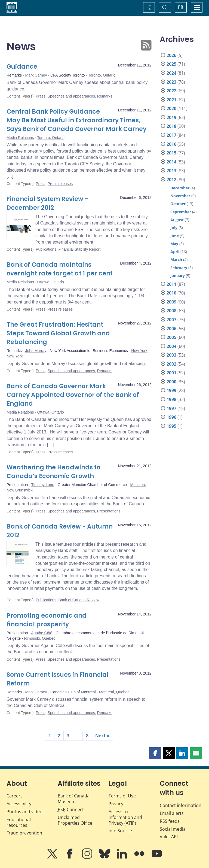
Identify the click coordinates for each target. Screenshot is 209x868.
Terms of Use (122, 796)
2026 (171, 55)
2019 (171, 117)
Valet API (169, 837)
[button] (155, 753)
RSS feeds (170, 821)
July (174, 228)
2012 (171, 180)
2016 (171, 144)
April (175, 252)
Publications (46, 249)
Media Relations (20, 138)
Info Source (120, 831)
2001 (171, 373)
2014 (171, 162)
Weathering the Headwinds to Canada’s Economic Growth (53, 472)
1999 (171, 390)
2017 (171, 135)
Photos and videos (26, 812)
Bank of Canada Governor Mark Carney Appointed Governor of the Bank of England (73, 395)
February (179, 268)
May (174, 244)
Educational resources (19, 822)
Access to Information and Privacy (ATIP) (125, 817)
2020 (171, 108)
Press (41, 96)
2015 (171, 153)
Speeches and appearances (71, 96)
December (180, 188)
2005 (171, 337)
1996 (171, 417)
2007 (171, 320)
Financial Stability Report (79, 249)
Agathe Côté (42, 633)
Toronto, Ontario (102, 75)
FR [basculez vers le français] (181, 7)
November (180, 196)
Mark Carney (36, 75)
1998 (171, 399)
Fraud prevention (24, 833)
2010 (171, 293)
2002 (171, 364)
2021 (171, 100)
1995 (171, 426)
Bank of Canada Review (79, 600)
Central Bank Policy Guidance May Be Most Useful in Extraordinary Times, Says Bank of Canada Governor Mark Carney (76, 120)
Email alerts (172, 813)
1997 (171, 408)
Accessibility (19, 804)
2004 (171, 346)
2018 (171, 126)
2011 (171, 284)
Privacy (116, 804)
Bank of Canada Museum (74, 799)
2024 (171, 73)
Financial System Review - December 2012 (47, 203)
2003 (171, 355)
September (181, 212)
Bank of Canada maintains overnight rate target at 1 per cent (60, 269)
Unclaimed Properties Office (75, 820)
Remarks (105, 96)
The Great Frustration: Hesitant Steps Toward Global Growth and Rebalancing (58, 333)
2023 (171, 82)
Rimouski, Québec (40, 638)
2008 (171, 311)
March (176, 260)
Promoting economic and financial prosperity (47, 620)
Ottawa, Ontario (51, 282)
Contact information (181, 805)
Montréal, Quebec (114, 692)
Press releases (60, 184)
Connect (71, 809)
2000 (171, 382)
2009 (171, 302)
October (178, 204)
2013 (171, 171)
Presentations (109, 511)
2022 (171, 91)
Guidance (22, 67)
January (178, 276)
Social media (173, 829)
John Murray (36, 351)
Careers (15, 796)
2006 (171, 329)
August (177, 220)
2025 (171, 64)
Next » (102, 736)
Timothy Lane (43, 485)
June (175, 236)
